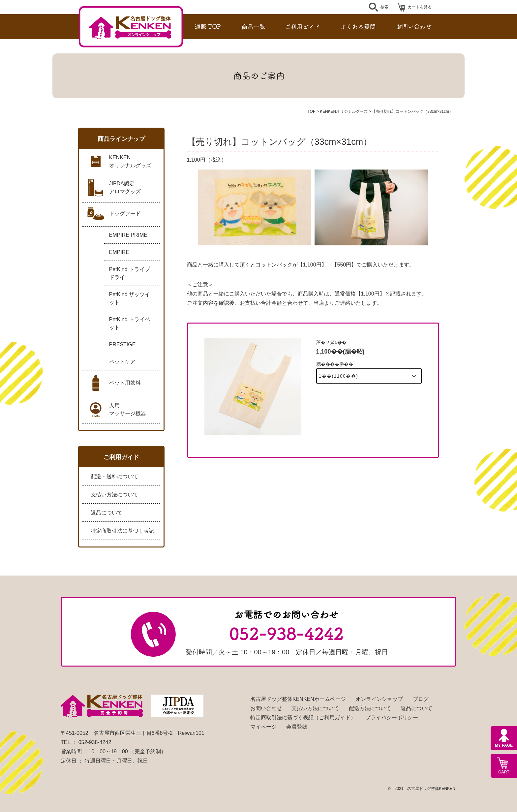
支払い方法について (114, 495)
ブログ (421, 699)
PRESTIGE (122, 344)
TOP (311, 111)
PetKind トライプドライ (130, 273)
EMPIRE (119, 252)
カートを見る (420, 7)
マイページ (263, 727)
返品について (106, 513)
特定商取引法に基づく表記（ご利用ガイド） (303, 718)
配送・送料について (114, 476)
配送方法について (370, 708)
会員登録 (297, 727)
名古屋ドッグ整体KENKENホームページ (298, 699)
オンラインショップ (379, 699)
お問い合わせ (266, 708)
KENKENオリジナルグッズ (344, 111)
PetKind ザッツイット (130, 298)
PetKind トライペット (130, 323)
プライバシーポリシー (392, 718)
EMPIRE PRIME (128, 235)
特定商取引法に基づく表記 (122, 531)
